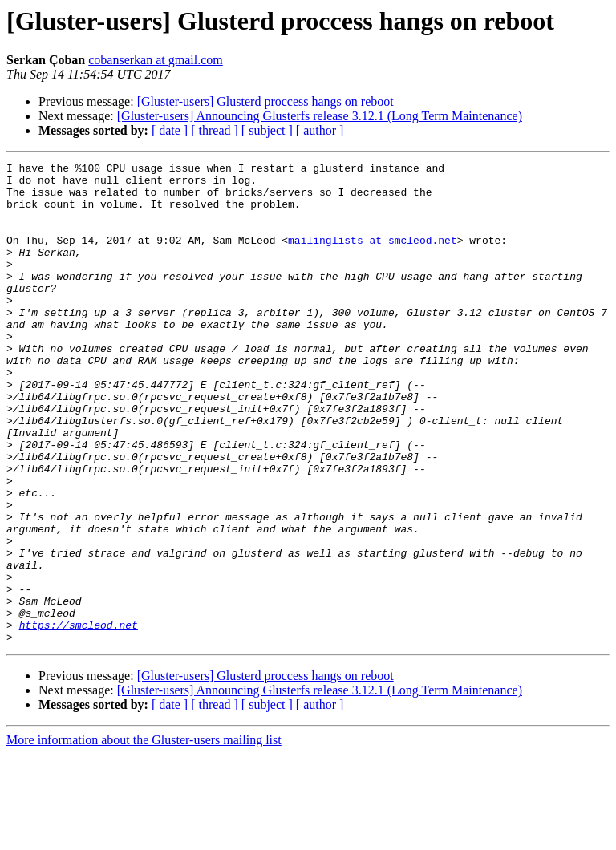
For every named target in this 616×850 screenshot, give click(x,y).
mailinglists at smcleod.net (373, 257)
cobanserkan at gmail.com (156, 60)
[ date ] (170, 130)
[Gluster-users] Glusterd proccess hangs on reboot (265, 101)
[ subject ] (267, 130)
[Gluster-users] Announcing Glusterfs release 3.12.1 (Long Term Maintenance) (320, 116)
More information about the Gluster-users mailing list (144, 836)
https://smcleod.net (79, 718)
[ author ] (320, 130)
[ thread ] (215, 130)
